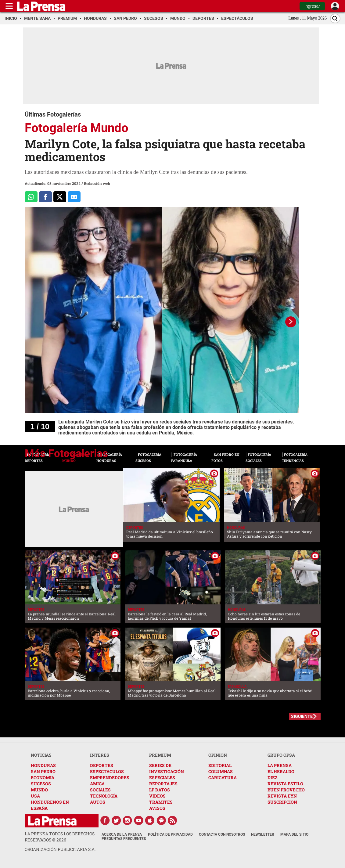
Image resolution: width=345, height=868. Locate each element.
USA (35, 796)
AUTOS (98, 802)
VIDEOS (157, 796)
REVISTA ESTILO (285, 784)
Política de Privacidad (170, 834)
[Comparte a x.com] (60, 197)
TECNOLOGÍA (104, 796)
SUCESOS (41, 784)
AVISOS (157, 808)
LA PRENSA (280, 765)
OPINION (218, 755)
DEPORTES (102, 765)
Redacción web (97, 183)
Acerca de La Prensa (122, 834)
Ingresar (312, 6)
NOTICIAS (41, 755)
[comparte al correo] (74, 197)
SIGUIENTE (302, 716)
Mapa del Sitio (294, 834)
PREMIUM (160, 755)
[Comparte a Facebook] (45, 197)
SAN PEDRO (43, 771)
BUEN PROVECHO (286, 790)
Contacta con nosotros (222, 834)
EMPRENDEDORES (110, 778)
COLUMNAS (221, 771)
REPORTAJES (163, 784)
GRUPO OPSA (281, 755)
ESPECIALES (162, 778)
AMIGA (97, 784)
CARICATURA (223, 778)
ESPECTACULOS (107, 771)
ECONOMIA (43, 778)
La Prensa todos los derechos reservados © (60, 837)
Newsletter (263, 834)
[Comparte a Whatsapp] (31, 197)
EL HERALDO (281, 771)
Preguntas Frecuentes (124, 839)
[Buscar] (335, 18)
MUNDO (39, 790)
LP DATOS (160, 790)
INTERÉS (100, 755)
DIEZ (272, 778)
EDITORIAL (220, 765)
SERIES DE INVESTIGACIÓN (167, 768)
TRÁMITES (161, 802)
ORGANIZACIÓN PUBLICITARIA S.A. (60, 849)
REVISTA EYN (282, 796)
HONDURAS (43, 765)
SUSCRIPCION (282, 802)
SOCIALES (100, 790)
